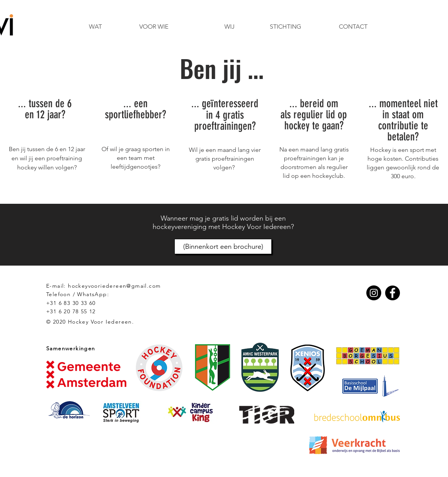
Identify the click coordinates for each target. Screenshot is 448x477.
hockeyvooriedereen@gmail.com (114, 286)
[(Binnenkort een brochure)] (223, 247)
